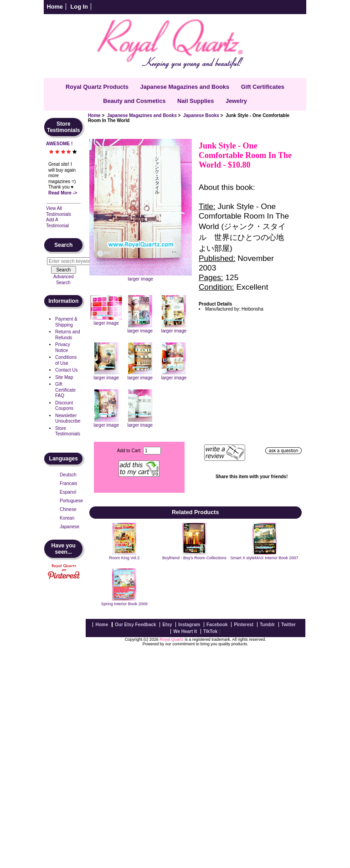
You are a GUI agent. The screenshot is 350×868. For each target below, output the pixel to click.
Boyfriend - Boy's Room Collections (194, 558)
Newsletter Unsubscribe (68, 419)
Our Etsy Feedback (136, 625)
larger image (106, 321)
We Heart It (185, 631)
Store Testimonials (68, 431)
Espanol (68, 492)
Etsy (167, 625)
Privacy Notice (63, 347)
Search (63, 245)
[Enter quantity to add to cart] (152, 451)
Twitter (288, 625)
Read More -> (63, 193)
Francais (68, 483)
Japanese (69, 527)
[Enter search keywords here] (73, 261)
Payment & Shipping (66, 322)
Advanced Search (63, 280)
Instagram (189, 625)
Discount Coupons (64, 406)
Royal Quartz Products (97, 87)
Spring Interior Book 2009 (124, 604)
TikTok (210, 631)
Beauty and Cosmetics (134, 101)
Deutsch (68, 475)
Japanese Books (201, 115)
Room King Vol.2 (124, 558)
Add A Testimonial (57, 223)
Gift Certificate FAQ (65, 390)
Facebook (217, 625)
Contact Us (66, 370)
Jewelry (236, 101)
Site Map (64, 377)
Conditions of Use (66, 360)
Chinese (68, 509)
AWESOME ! (59, 144)
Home (55, 7)
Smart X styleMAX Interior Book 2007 (265, 558)
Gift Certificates (263, 87)
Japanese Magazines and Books (142, 115)
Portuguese (71, 501)
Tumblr (267, 625)
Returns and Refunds (67, 335)
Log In (79, 7)
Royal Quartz (172, 639)
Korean (67, 518)
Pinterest (244, 625)
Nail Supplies (196, 101)
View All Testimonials (59, 211)
